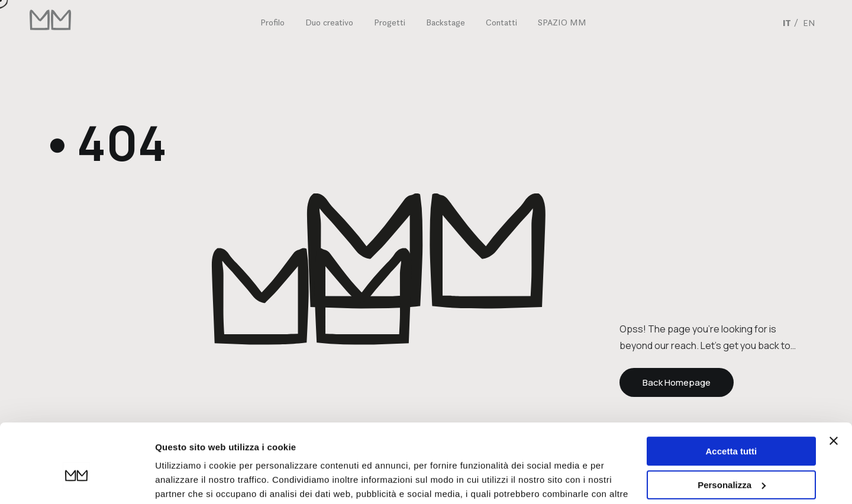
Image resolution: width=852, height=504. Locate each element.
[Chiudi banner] (834, 381)
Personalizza (732, 424)
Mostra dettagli (187, 481)
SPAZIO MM (562, 22)
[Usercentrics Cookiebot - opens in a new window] (77, 481)
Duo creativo (329, 22)
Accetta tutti (732, 391)
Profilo (272, 22)
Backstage (446, 22)
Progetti (390, 22)
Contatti (501, 22)
